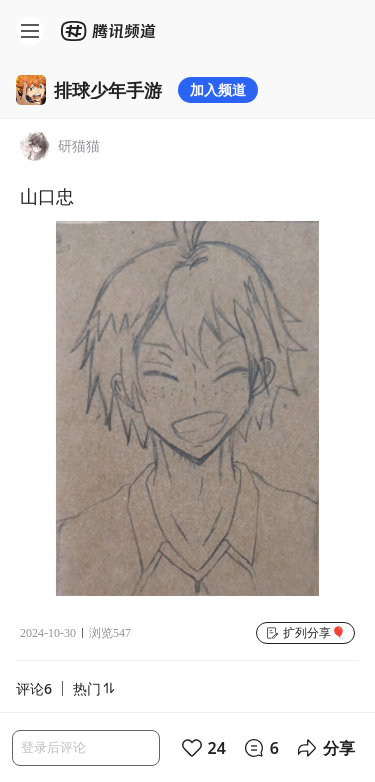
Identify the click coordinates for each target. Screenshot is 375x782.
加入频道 (218, 89)
